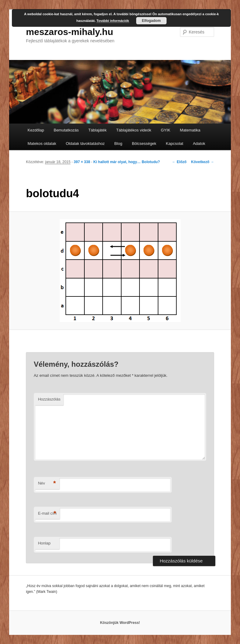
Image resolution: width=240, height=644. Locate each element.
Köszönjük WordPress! (120, 623)
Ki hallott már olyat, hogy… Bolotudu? (127, 162)
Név (47, 483)
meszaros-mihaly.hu (69, 32)
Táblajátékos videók (134, 130)
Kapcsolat (175, 143)
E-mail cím (47, 514)
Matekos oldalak (42, 143)
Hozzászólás (49, 399)
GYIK (166, 130)
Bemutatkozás (66, 130)
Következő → (202, 162)
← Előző (179, 162)
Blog (118, 143)
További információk (113, 21)
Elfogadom (151, 21)
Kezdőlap (36, 130)
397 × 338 (82, 162)
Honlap (44, 543)
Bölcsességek (144, 143)
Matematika (190, 130)
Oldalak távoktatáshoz (85, 143)
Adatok (199, 143)
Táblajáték (97, 130)
